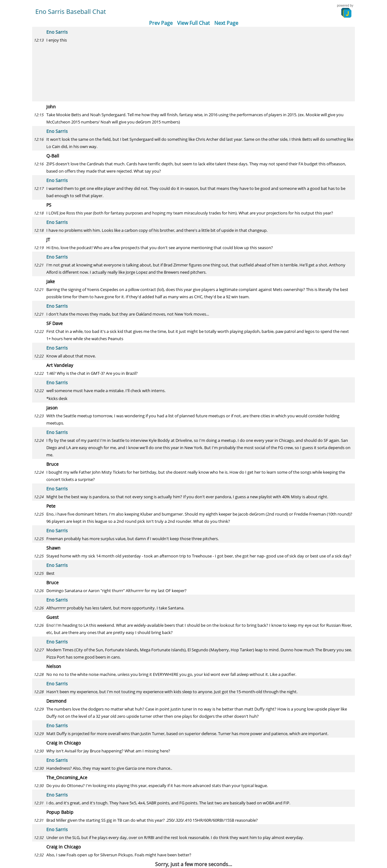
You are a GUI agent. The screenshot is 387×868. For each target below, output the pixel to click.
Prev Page (161, 23)
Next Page (226, 23)
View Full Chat (193, 23)
